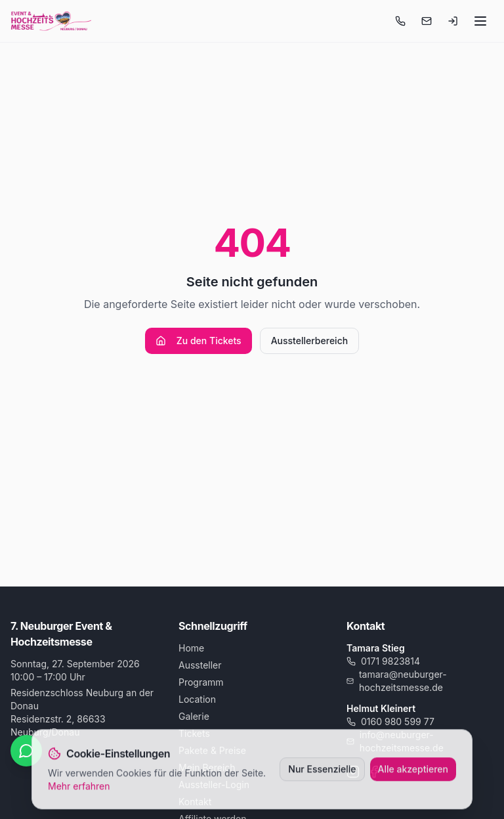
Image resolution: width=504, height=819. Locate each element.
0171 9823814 (383, 661)
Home (191, 648)
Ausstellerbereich (309, 341)
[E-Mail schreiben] (427, 21)
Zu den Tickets (199, 341)
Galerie (194, 716)
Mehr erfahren (79, 788)
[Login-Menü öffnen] (453, 21)
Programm (201, 682)
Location (197, 699)
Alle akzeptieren (413, 771)
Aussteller (200, 665)
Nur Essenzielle (322, 771)
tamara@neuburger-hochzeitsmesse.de (397, 681)
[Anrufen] (400, 21)
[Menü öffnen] (480, 21)
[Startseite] (51, 21)
